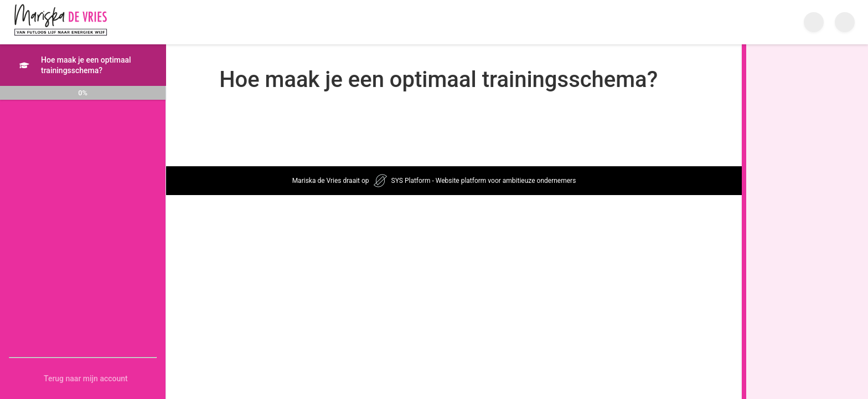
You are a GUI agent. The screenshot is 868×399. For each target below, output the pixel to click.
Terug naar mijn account (86, 378)
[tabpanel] (531, 109)
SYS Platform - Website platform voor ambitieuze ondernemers (484, 181)
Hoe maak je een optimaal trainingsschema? (75, 65)
